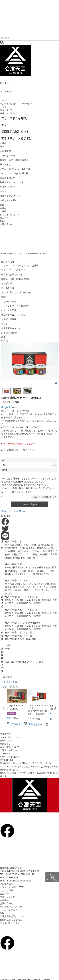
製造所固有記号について (12, 916)
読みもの (4, 218)
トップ (3, 107)
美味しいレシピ (8, 897)
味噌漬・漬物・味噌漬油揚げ (15, 279)
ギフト (19, 254)
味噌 (3, 297)
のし (5, 460)
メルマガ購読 (6, 884)
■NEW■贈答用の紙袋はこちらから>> (19, 444)
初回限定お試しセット (12, 274)
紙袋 (3, 337)
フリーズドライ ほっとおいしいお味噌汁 (21, 265)
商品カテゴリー (8, 110)
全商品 (3, 211)
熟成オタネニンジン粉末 (13, 315)
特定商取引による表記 (11, 920)
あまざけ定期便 (9, 319)
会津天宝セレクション (12, 328)
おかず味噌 (7, 283)
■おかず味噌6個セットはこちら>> (18, 450)
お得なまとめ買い (10, 333)
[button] (4, 708)
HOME (4, 254)
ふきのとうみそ (9, 301)
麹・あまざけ (8, 288)
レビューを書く (9, 492)
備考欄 (5, 470)
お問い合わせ (6, 224)
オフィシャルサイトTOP (12, 887)
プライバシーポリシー (11, 923)
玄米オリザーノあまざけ (13, 270)
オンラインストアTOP (11, 907)
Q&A (2, 221)
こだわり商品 (6, 890)
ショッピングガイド (10, 215)
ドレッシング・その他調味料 (15, 306)
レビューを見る (24, 492)
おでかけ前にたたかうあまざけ (16, 292)
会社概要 (4, 900)
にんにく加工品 (9, 310)
